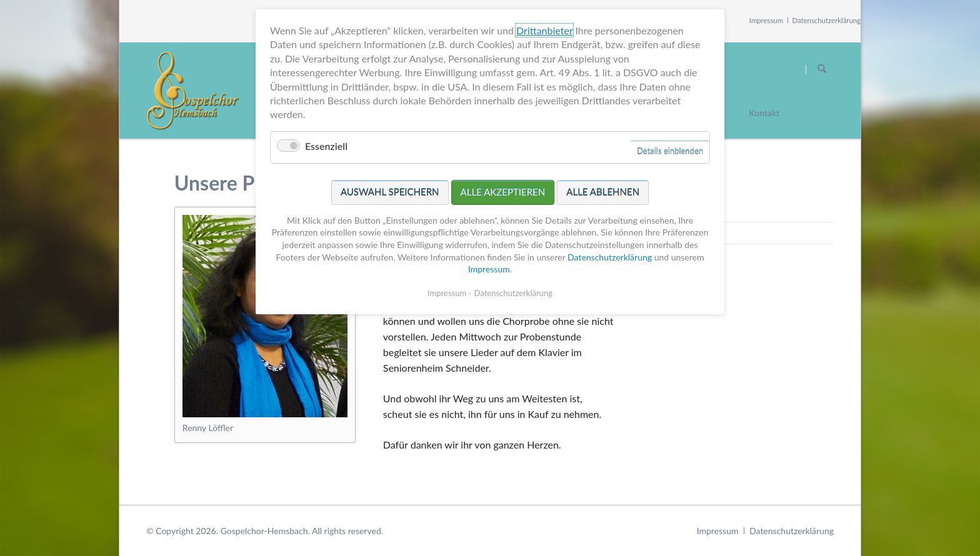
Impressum (766, 20)
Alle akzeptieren (503, 158)
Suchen (822, 69)
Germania (691, 211)
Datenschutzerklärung (827, 20)
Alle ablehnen (603, 158)
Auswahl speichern (390, 158)
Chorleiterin (695, 233)
